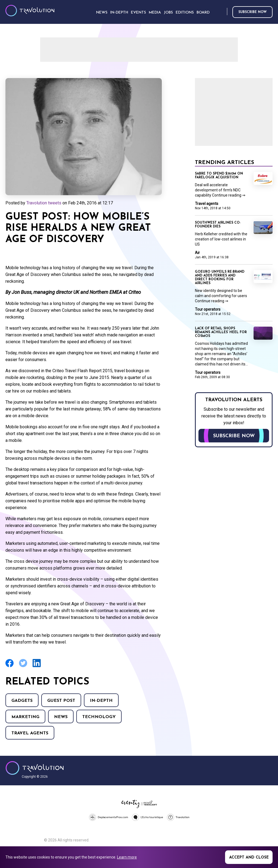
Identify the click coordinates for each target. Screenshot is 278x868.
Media (155, 13)
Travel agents (30, 733)
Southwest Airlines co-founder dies (218, 225)
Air (197, 253)
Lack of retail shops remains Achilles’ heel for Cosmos (221, 332)
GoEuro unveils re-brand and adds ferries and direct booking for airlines (220, 278)
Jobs (168, 13)
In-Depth (101, 701)
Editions (185, 13)
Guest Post (61, 701)
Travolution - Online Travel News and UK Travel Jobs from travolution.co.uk (35, 768)
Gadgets (22, 701)
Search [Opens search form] (222, 12)
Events (138, 13)
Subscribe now (252, 12)
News (61, 717)
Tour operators (208, 309)
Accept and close (249, 858)
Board (203, 13)
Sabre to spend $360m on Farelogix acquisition (219, 176)
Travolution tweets (44, 203)
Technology (99, 717)
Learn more (127, 857)
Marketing (25, 717)
